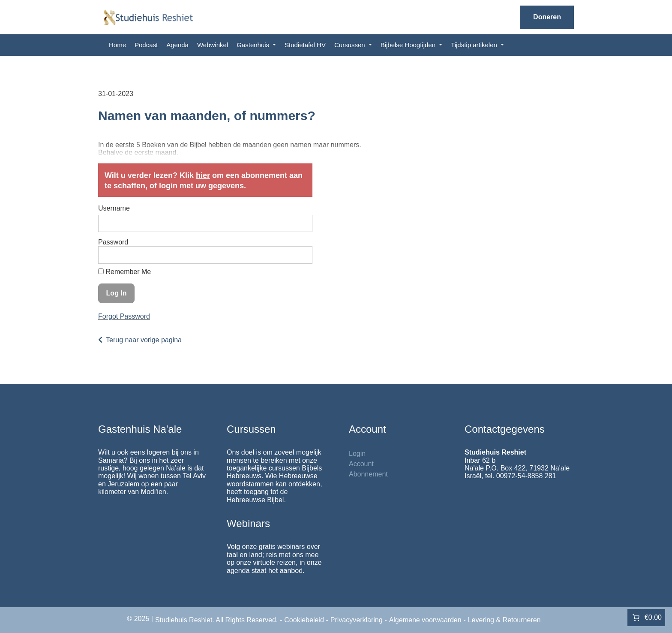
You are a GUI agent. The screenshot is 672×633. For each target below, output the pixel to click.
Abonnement (368, 474)
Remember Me (124, 272)
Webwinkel (213, 45)
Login (357, 454)
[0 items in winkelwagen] (646, 618)
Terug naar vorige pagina (144, 340)
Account (361, 464)
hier (203, 175)
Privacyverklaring (357, 620)
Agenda (177, 45)
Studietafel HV (305, 45)
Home (117, 45)
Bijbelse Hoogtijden (409, 45)
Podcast (146, 45)
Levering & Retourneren (504, 620)
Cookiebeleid (304, 620)
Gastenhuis (254, 45)
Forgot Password (124, 316)
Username (114, 208)
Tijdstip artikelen (475, 45)
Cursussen (351, 45)
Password (113, 242)
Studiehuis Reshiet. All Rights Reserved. (216, 620)
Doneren (547, 17)
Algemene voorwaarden (425, 620)
